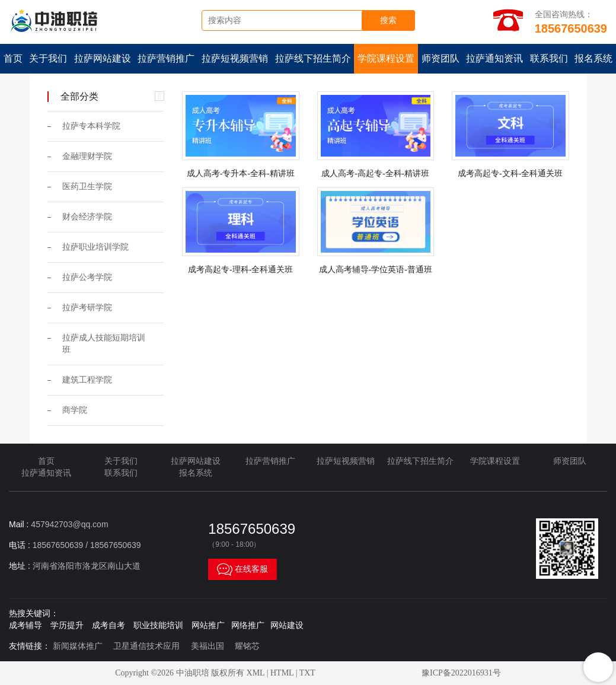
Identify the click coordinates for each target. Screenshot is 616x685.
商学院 (75, 410)
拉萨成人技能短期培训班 (104, 344)
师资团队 (441, 58)
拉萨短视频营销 (235, 58)
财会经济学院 (87, 217)
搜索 (388, 20)
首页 (13, 58)
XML (256, 673)
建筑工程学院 (87, 380)
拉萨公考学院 (87, 277)
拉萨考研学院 (87, 308)
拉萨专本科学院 (91, 126)
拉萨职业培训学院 (95, 247)
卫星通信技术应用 (146, 646)
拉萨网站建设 (103, 58)
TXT (307, 673)
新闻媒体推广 (78, 646)
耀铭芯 (247, 646)
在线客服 (242, 569)
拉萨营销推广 (166, 58)
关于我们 (48, 58)
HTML (282, 673)
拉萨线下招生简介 (313, 58)
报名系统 (196, 473)
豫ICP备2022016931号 (461, 673)
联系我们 (549, 58)
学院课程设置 (386, 58)
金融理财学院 (87, 156)
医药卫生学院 (87, 187)
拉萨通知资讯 (494, 58)
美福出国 (208, 646)
